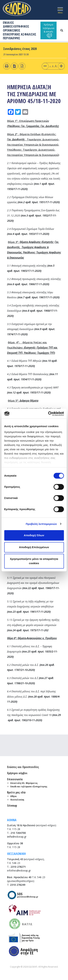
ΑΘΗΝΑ (12, 820)
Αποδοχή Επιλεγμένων (34, 547)
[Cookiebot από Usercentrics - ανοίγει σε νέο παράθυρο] (48, 414)
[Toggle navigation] (60, 10)
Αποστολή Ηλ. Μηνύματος (24, 783)
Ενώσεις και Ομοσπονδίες (23, 767)
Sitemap (12, 806)
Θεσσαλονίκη (17, 800)
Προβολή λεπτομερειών (41, 524)
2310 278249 (18, 885)
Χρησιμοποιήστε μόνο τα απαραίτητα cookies (34, 561)
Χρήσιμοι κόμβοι (17, 773)
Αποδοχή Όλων (34, 535)
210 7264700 (18, 833)
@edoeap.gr (17, 837)
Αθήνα (14, 796)
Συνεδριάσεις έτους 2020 (20, 49)
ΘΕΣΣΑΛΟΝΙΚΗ (16, 854)
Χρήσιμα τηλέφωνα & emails (49, 30)
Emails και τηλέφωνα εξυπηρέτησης (29, 786)
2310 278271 (18, 867)
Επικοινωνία (15, 779)
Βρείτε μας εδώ (16, 792)
